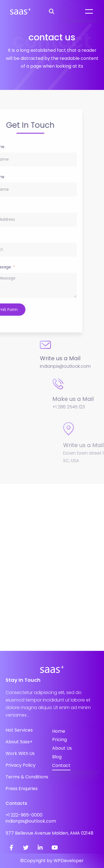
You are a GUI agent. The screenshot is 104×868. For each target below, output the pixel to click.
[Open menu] (89, 11)
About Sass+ (19, 742)
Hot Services (19, 730)
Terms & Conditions (27, 777)
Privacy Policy (21, 765)
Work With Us (20, 753)
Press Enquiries (22, 789)
